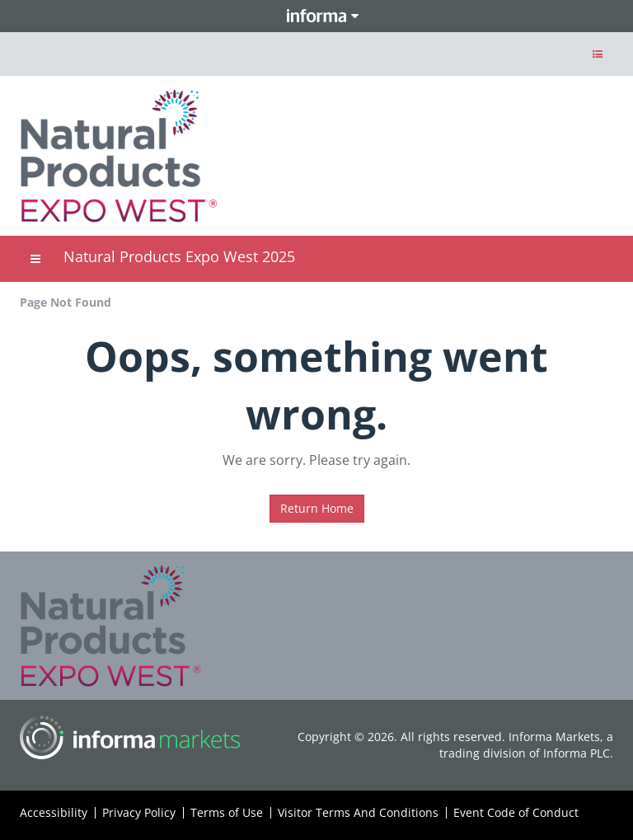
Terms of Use (227, 812)
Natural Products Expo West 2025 (179, 256)
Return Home (317, 508)
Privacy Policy (139, 812)
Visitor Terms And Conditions (358, 812)
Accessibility (54, 812)
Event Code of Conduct (516, 812)
